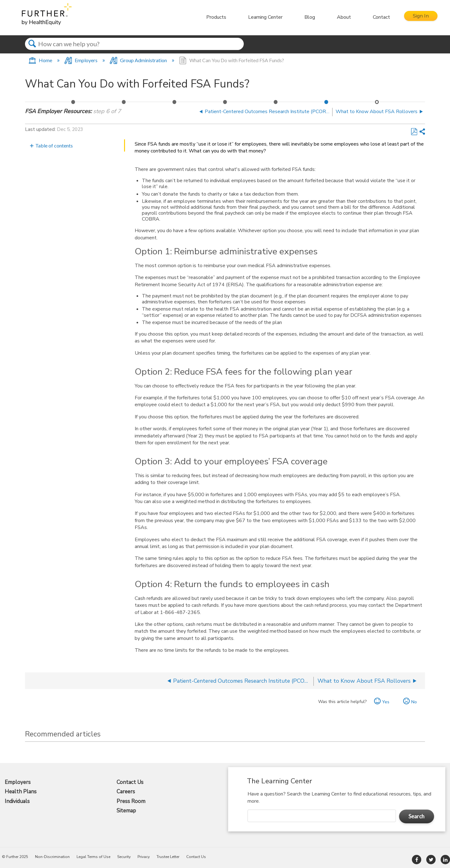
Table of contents (54, 145)
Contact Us (130, 782)
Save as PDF (414, 132)
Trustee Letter (168, 857)
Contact (377, 17)
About (339, 17)
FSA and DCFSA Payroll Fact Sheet (225, 104)
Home (41, 60)
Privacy (144, 857)
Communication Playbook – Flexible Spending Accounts (124, 104)
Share (422, 132)
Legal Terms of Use (93, 857)
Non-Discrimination (52, 857)
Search (32, 50)
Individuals (17, 801)
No (414, 702)
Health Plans (21, 792)
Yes (386, 702)
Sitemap (126, 811)
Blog (305, 17)
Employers (81, 60)
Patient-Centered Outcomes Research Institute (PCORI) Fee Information (276, 104)
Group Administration (139, 60)
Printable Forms (175, 104)
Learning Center (261, 17)
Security (124, 857)
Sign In (418, 17)
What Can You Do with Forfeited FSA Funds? (327, 104)
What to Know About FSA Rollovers (377, 104)
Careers (126, 792)
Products (212, 17)
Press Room (131, 801)
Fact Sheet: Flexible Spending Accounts (73, 104)
